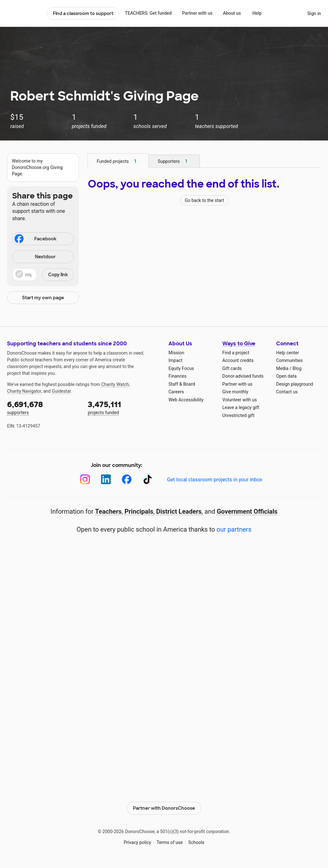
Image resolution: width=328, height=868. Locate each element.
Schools (196, 842)
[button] (43, 275)
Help (257, 13)
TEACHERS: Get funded (148, 13)
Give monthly (235, 392)
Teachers (108, 511)
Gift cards (232, 368)
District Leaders (179, 511)
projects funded (124, 407)
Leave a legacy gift (241, 407)
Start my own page (43, 298)
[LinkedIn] (106, 479)
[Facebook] (127, 479)
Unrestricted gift (238, 415)
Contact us (287, 392)
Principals (139, 511)
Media (282, 368)
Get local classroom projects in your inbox (214, 480)
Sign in (314, 13)
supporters (43, 407)
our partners (234, 529)
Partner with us (197, 13)
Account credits (238, 360)
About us (232, 13)
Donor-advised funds (243, 376)
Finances (177, 376)
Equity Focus (181, 368)
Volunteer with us (240, 400)
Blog (297, 368)
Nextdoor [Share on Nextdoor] (35, 257)
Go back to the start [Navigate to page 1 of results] (205, 200)
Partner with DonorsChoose (164, 808)
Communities (289, 360)
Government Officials (247, 511)
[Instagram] (85, 479)
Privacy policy (137, 842)
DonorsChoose (24, 13)
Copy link (58, 275)
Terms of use (170, 842)
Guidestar (61, 391)
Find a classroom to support (83, 13)
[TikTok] (148, 479)
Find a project (236, 353)
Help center (287, 353)
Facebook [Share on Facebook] (35, 239)
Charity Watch (115, 384)
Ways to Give (239, 344)
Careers (176, 392)
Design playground (295, 384)
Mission (176, 353)
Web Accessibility (186, 400)
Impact (175, 360)
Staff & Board (182, 384)
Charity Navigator (24, 391)
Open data (286, 376)
